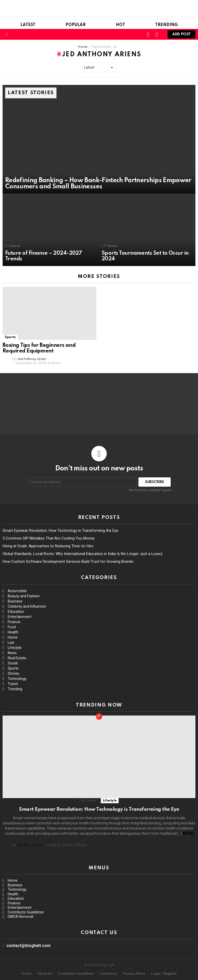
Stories (14, 673)
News (12, 653)
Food (12, 627)
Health (13, 632)
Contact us (108, 974)
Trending (167, 23)
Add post (181, 35)
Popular (76, 23)
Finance (14, 622)
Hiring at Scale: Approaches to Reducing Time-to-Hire (48, 546)
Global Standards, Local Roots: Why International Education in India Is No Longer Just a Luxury (82, 554)
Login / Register (164, 974)
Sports (10, 337)
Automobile (17, 591)
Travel (13, 684)
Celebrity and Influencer (27, 606)
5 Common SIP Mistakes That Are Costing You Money (49, 538)
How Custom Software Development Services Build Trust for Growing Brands (68, 561)
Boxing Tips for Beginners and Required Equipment (39, 348)
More (188, 834)
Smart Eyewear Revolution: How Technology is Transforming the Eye (60, 531)
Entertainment (20, 617)
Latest (28, 23)
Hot (120, 23)
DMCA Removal (20, 917)
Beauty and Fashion (24, 596)
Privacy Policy (134, 974)
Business (15, 601)
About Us (44, 974)
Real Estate (17, 658)
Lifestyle (15, 648)
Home (13, 637)
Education (16, 612)
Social (13, 663)
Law (11, 642)
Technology (17, 679)
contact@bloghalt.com (28, 946)
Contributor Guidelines (26, 912)
